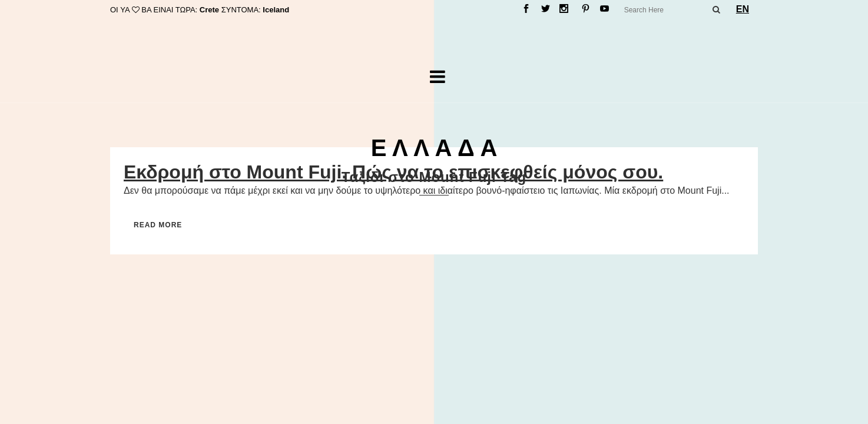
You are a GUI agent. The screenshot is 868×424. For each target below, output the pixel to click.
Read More (158, 225)
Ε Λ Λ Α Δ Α (434, 148)
